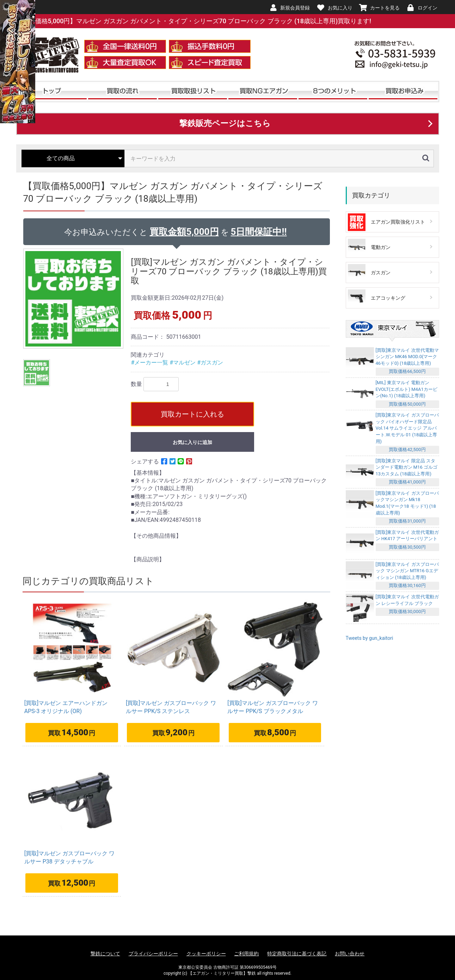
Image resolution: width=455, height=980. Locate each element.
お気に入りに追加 (192, 442)
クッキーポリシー (206, 954)
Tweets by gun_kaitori (370, 638)
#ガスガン (210, 363)
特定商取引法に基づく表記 (297, 954)
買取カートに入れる (192, 414)
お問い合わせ (350, 954)
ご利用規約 (246, 954)
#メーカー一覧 (150, 363)
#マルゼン (183, 363)
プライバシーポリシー (153, 954)
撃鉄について (105, 954)
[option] (74, 299)
